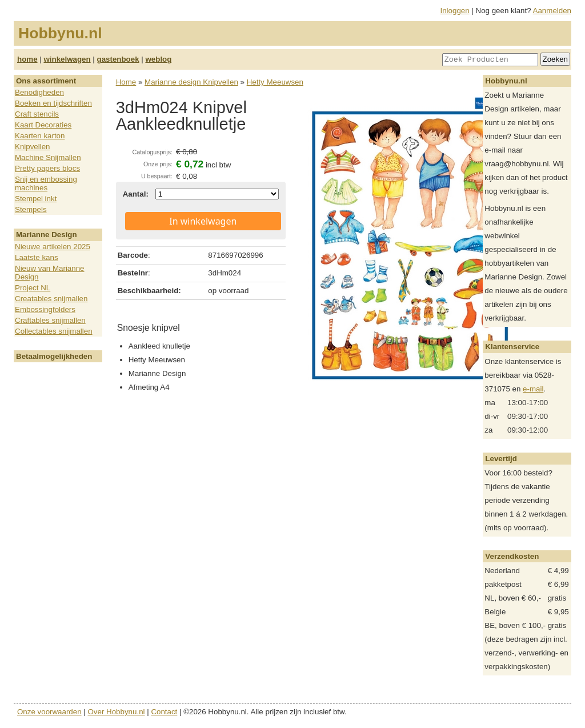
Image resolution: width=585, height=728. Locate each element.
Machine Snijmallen (48, 157)
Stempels (31, 209)
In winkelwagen (203, 221)
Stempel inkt (36, 199)
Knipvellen (33, 147)
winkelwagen (67, 59)
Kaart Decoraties (43, 125)
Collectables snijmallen (54, 331)
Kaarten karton (40, 136)
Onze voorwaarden (49, 712)
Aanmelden (552, 11)
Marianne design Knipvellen (191, 82)
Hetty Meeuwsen (275, 82)
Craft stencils (37, 114)
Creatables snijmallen (51, 299)
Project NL (33, 288)
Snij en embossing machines (46, 183)
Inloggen (455, 11)
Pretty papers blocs (47, 168)
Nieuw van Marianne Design (50, 273)
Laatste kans (37, 257)
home (27, 59)
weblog (158, 59)
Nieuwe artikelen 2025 (53, 247)
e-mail (533, 389)
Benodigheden (39, 92)
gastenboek (118, 59)
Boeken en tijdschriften (53, 103)
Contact (164, 712)
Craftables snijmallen (50, 320)
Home (126, 82)
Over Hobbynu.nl (117, 712)
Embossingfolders (45, 309)
